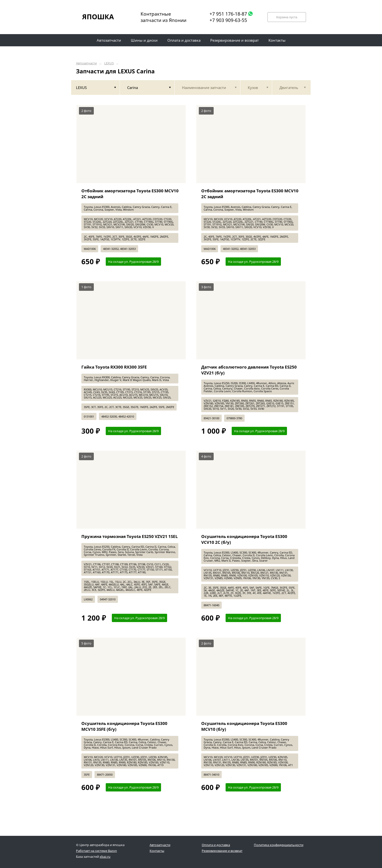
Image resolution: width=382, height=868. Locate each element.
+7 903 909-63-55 (228, 20)
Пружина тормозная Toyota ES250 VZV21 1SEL (130, 536)
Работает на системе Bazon (96, 851)
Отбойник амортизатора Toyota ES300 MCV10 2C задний (130, 194)
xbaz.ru (105, 857)
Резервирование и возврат (222, 851)
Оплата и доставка (216, 845)
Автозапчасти (86, 63)
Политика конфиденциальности (279, 845)
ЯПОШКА (98, 17)
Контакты (157, 851)
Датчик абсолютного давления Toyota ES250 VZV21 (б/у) (249, 370)
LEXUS (109, 63)
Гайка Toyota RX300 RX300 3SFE (114, 367)
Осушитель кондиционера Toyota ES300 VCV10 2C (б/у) (244, 539)
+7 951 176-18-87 (228, 14)
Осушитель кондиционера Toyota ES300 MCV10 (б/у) (244, 726)
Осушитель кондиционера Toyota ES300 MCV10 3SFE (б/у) (124, 726)
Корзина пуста (287, 17)
